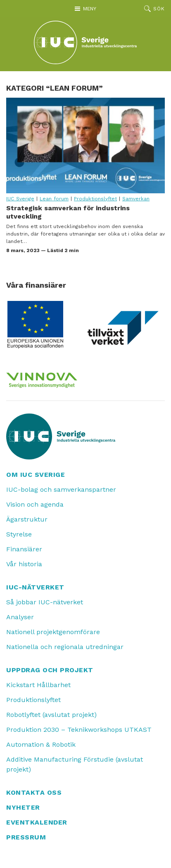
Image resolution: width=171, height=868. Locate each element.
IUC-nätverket (35, 587)
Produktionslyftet (95, 199)
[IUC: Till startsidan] (85, 42)
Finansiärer (24, 549)
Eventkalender (37, 822)
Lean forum (54, 199)
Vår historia (24, 564)
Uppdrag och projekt (50, 670)
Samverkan (136, 199)
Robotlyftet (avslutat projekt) (51, 715)
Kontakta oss (34, 792)
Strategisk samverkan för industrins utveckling (85, 145)
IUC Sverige (20, 199)
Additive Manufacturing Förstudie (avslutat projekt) (75, 764)
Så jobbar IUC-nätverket (45, 602)
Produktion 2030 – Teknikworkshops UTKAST (79, 730)
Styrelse (19, 534)
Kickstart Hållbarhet (38, 685)
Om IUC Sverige (36, 475)
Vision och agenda (35, 504)
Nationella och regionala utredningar (65, 647)
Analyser (20, 617)
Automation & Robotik (41, 744)
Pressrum (26, 837)
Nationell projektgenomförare (53, 632)
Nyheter (23, 807)
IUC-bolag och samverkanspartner (61, 489)
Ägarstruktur (27, 519)
